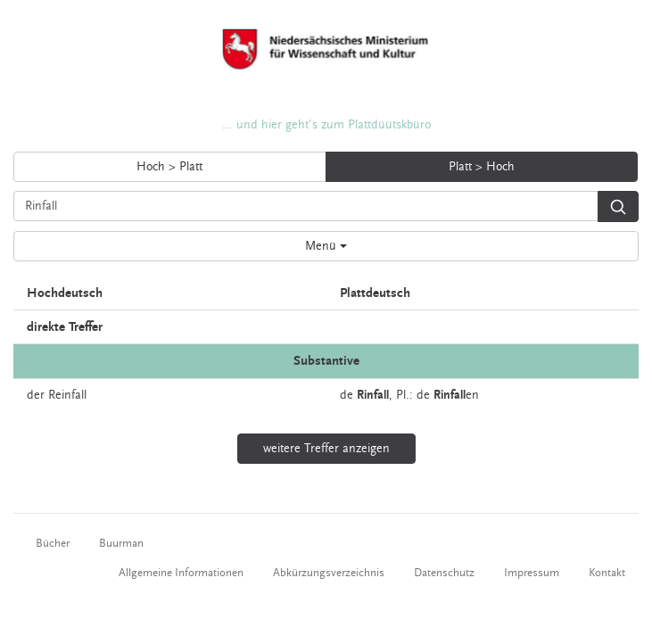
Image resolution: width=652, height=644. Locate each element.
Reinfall (67, 395)
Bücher (53, 543)
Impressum (532, 573)
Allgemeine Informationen (181, 573)
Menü (326, 246)
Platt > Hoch (482, 167)
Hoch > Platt (169, 167)
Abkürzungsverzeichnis (329, 573)
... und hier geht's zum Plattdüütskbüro (326, 125)
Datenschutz (444, 573)
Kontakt (607, 573)
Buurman (121, 543)
